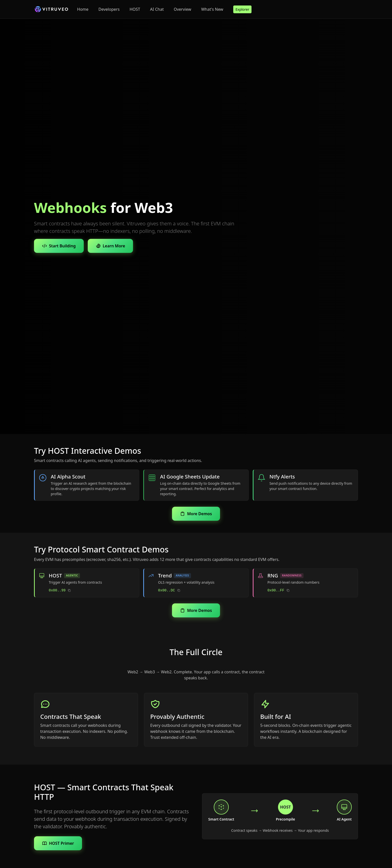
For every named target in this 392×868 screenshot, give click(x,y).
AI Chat (157, 9)
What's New (212, 9)
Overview (182, 9)
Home (83, 9)
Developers (109, 9)
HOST (135, 9)
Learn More (110, 246)
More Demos (196, 514)
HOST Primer (58, 843)
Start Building (59, 246)
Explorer (242, 9)
